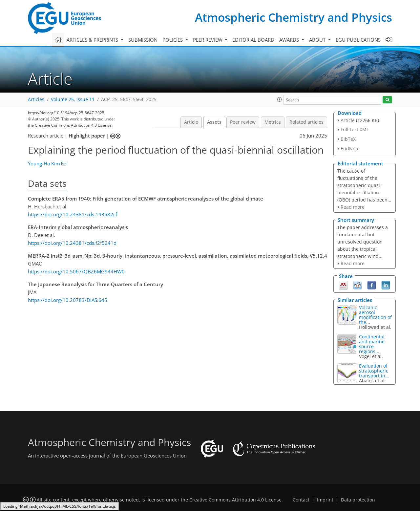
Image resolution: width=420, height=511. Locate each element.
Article (191, 122)
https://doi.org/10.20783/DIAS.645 (68, 300)
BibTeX (348, 139)
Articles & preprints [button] (93, 40)
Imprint (325, 500)
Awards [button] (290, 40)
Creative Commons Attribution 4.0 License (235, 500)
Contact (301, 500)
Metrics (273, 122)
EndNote (350, 149)
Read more (353, 207)
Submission (143, 40)
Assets (214, 122)
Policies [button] (173, 40)
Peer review (243, 122)
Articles (36, 99)
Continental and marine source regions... (372, 344)
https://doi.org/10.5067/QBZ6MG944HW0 (76, 271)
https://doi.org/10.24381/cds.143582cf (73, 214)
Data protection (358, 500)
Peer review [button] (208, 40)
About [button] (318, 40)
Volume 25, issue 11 (73, 99)
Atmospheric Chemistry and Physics (294, 17)
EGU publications (358, 40)
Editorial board (253, 40)
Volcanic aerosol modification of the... (375, 315)
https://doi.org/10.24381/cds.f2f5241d (72, 243)
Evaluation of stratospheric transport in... (374, 371)
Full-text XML (355, 129)
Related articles (306, 122)
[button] (280, 99)
